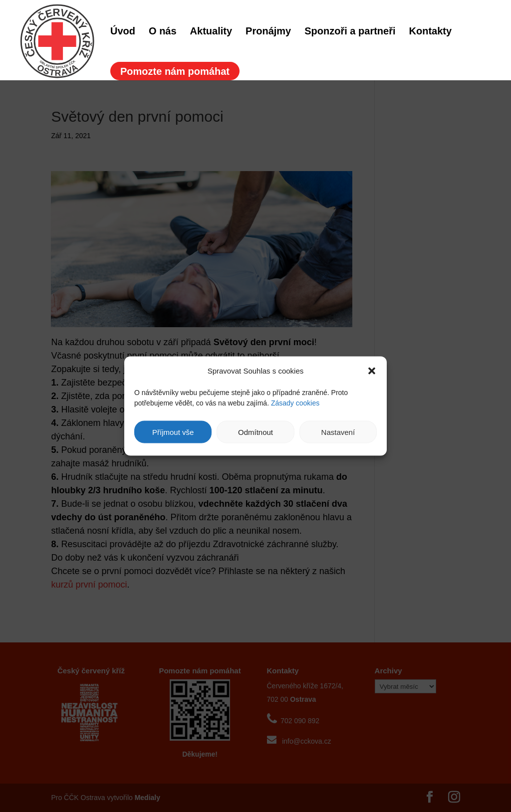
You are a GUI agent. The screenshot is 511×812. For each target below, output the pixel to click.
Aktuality (211, 32)
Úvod (123, 32)
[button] (372, 371)
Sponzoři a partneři (350, 32)
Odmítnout (255, 432)
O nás (163, 32)
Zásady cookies (295, 403)
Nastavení (338, 432)
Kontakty (431, 32)
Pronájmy (268, 32)
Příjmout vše (173, 432)
